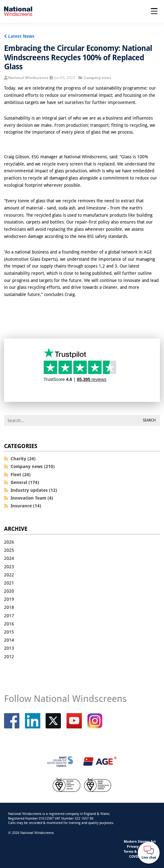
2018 (9, 607)
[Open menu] (154, 11)
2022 (9, 575)
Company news (97, 78)
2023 (9, 567)
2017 (9, 616)
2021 (9, 583)
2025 (9, 550)
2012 (9, 656)
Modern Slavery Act (140, 841)
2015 (9, 632)
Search (149, 420)
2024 (9, 558)
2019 (9, 599)
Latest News (21, 36)
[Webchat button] (149, 853)
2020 (9, 591)
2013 (9, 648)
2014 (9, 640)
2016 (9, 624)
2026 (9, 542)
